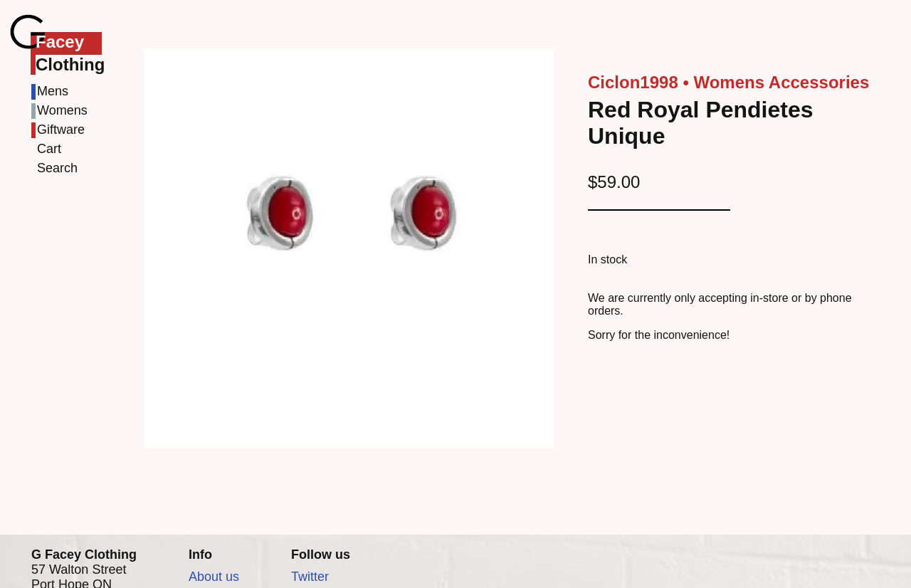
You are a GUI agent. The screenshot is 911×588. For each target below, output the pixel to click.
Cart (49, 149)
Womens (62, 110)
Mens (53, 91)
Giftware (61, 130)
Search (57, 168)
